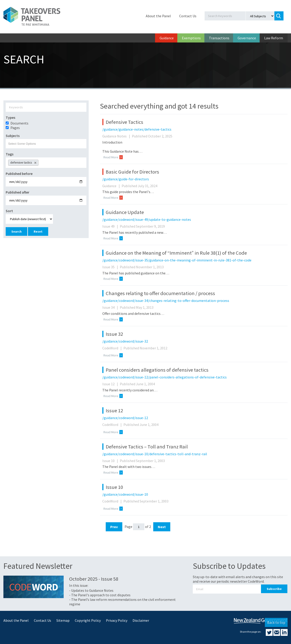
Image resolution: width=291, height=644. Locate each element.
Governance (247, 38)
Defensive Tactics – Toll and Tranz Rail (147, 447)
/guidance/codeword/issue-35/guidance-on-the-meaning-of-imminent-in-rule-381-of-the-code (177, 260)
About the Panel (158, 16)
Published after (18, 192)
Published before (19, 174)
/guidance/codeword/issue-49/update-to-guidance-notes (147, 219)
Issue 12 (111, 384)
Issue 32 (114, 334)
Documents (19, 123)
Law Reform (274, 38)
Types (10, 117)
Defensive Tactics (124, 122)
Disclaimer (141, 620)
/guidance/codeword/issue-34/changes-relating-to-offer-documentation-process (166, 301)
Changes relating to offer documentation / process (160, 293)
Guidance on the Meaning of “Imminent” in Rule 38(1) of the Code (176, 253)
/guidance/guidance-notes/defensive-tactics (137, 129)
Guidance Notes (117, 136)
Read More (113, 157)
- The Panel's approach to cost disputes (100, 595)
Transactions (219, 38)
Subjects (13, 136)
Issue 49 (111, 226)
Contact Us (188, 16)
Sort (9, 211)
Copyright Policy (88, 620)
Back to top (276, 622)
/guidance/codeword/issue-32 (125, 341)
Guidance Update (125, 212)
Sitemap (63, 620)
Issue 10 (111, 461)
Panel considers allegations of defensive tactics (157, 370)
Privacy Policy (117, 620)
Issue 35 (111, 267)
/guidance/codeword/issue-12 (125, 418)
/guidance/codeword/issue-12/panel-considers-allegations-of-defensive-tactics (164, 377)
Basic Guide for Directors (132, 172)
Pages (15, 128)
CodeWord (113, 348)
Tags (10, 154)
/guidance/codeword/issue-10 (125, 494)
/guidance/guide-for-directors (126, 179)
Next (162, 527)
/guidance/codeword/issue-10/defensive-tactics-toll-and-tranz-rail (155, 454)
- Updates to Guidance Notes (91, 590)
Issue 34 (111, 307)
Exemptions (191, 38)
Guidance (167, 38)
